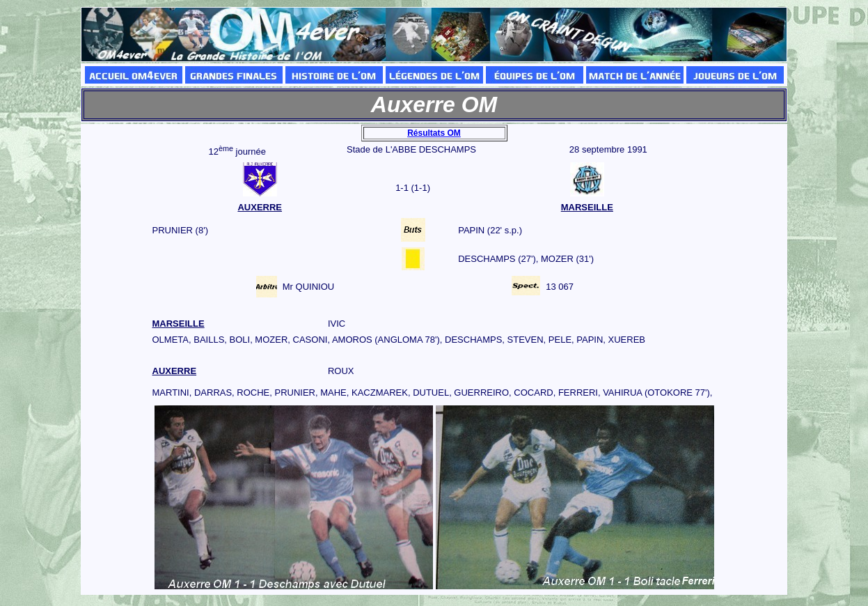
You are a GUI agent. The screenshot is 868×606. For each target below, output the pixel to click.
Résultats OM (434, 133)
